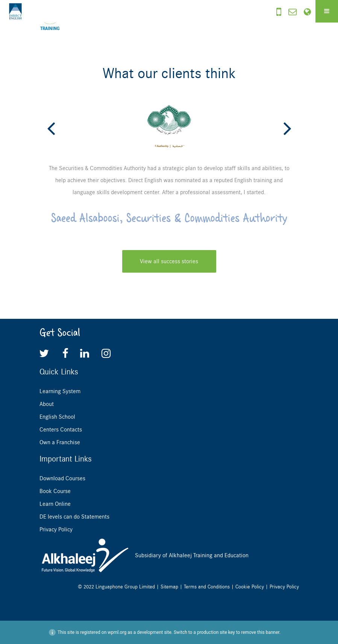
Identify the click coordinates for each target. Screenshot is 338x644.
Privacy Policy (56, 529)
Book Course (55, 491)
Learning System (60, 391)
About (47, 404)
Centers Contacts (61, 430)
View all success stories (169, 261)
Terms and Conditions (207, 587)
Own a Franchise (60, 442)
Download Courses (62, 478)
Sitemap (169, 587)
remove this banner (260, 632)
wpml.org (117, 632)
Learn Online (55, 504)
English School (57, 417)
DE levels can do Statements (74, 517)
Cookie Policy (250, 587)
